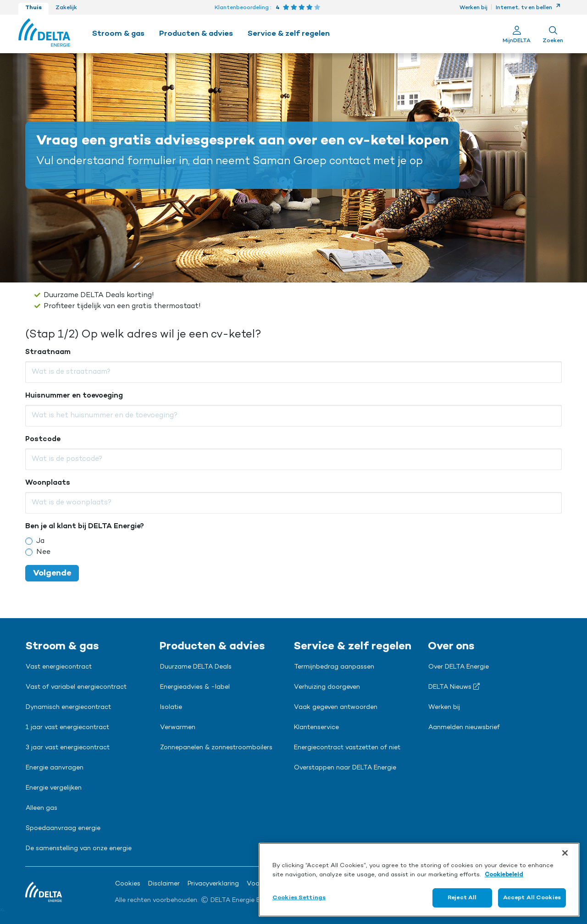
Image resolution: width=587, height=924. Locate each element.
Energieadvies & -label (195, 687)
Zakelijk (66, 8)
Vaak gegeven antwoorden (336, 708)
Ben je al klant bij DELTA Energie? (85, 526)
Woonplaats (48, 483)
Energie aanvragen (55, 768)
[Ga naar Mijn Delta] (517, 34)
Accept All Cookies (532, 898)
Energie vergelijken (54, 788)
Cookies (128, 884)
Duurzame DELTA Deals (196, 667)
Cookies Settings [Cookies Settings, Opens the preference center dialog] (299, 898)
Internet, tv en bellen (528, 8)
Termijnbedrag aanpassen (334, 667)
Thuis (33, 8)
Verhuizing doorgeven (327, 687)
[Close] (565, 853)
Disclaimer (164, 884)
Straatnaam (48, 352)
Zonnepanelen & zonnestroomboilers (216, 748)
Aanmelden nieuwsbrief (464, 728)
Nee (43, 552)
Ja (40, 541)
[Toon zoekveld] (553, 34)
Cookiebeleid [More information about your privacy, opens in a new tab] (504, 875)
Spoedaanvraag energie (63, 829)
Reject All (462, 898)
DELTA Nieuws (454, 687)
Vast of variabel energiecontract (76, 687)
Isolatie (171, 708)
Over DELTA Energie (459, 667)
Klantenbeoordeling (242, 8)
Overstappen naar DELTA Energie (345, 768)
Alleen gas (42, 808)
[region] (419, 880)
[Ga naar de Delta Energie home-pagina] (44, 34)
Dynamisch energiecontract (68, 708)
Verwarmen (178, 728)
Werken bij (473, 8)
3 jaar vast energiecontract (68, 748)
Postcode (43, 439)
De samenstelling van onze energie (79, 849)
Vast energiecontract (59, 667)
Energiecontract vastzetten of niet (347, 748)
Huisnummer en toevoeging (74, 396)
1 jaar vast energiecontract (67, 728)
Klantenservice (316, 728)
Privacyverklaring (213, 884)
